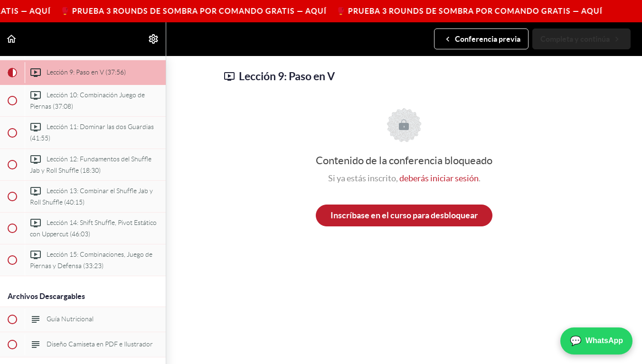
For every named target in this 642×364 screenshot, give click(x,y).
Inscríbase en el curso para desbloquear (404, 215)
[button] (12, 39)
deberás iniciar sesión (439, 178)
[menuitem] (154, 39)
